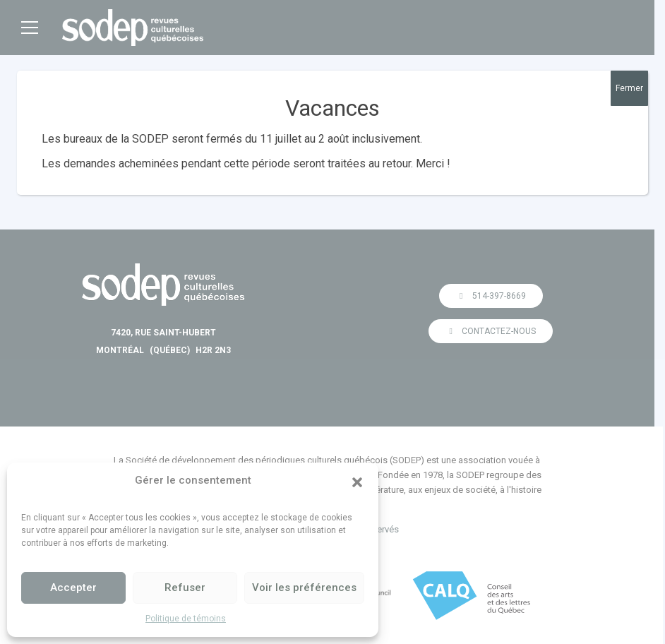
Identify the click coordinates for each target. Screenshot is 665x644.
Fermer (629, 88)
